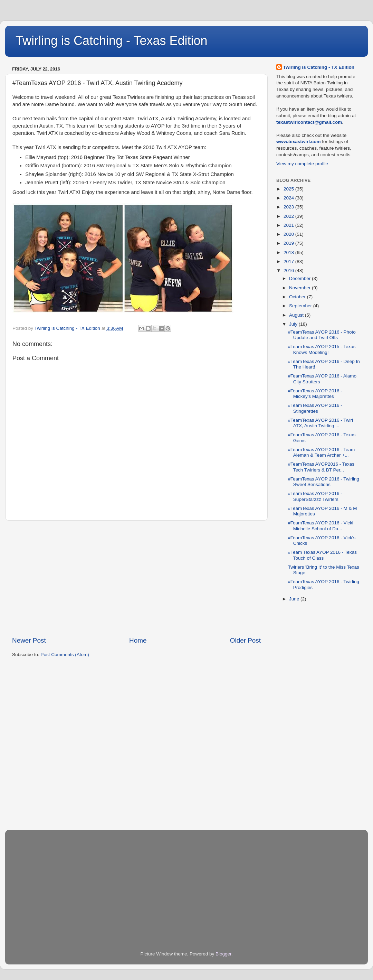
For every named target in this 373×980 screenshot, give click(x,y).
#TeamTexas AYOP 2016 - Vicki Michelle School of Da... (321, 526)
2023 (289, 207)
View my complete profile (302, 164)
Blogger (223, 954)
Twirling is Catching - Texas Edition (112, 41)
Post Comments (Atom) (65, 655)
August (297, 315)
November (300, 288)
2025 (289, 189)
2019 (289, 243)
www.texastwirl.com (299, 142)
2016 (289, 270)
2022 (289, 216)
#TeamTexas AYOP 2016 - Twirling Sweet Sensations (324, 482)
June (295, 599)
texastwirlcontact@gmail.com (309, 122)
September (301, 306)
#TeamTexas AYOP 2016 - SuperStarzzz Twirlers (315, 496)
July (294, 324)
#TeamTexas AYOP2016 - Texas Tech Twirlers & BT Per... (321, 467)
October (298, 297)
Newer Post (29, 640)
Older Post (245, 640)
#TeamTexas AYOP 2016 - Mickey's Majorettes (315, 394)
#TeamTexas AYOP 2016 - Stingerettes (315, 408)
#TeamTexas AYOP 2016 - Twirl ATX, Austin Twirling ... (321, 423)
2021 (289, 225)
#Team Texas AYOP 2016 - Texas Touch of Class (322, 555)
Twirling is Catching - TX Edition (319, 67)
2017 (289, 262)
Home (138, 640)
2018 (289, 253)
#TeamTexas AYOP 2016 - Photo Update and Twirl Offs (322, 335)
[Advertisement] (136, 578)
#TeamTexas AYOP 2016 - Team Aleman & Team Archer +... (322, 452)
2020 (289, 234)
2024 (289, 198)
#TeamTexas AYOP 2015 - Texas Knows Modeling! (322, 349)
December (300, 278)
